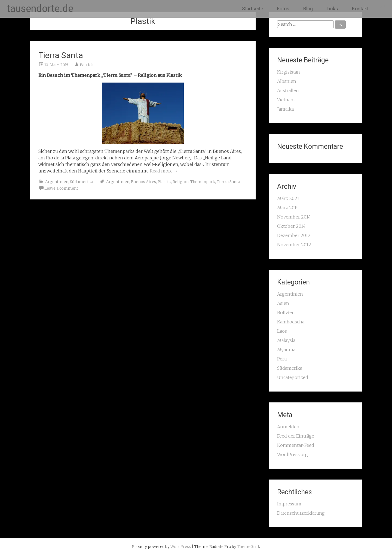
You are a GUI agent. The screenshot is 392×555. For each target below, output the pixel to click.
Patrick (87, 65)
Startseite (253, 9)
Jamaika (285, 109)
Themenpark (203, 182)
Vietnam (286, 100)
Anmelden (288, 427)
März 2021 (288, 198)
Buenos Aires (143, 182)
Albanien (287, 81)
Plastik (164, 182)
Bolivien (286, 313)
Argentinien (57, 182)
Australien (288, 90)
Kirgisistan (289, 72)
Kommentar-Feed (296, 445)
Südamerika (82, 182)
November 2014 (294, 217)
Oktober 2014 (291, 226)
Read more (164, 171)
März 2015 (288, 208)
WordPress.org (293, 454)
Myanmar (287, 350)
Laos (282, 331)
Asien (283, 303)
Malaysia (286, 340)
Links (332, 9)
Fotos (283, 9)
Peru (282, 359)
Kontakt (360, 9)
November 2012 (294, 245)
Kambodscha (291, 322)
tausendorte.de (40, 9)
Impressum (289, 504)
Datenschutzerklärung (301, 513)
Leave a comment (61, 188)
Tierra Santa (61, 55)
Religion (181, 182)
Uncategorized (293, 377)
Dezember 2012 (294, 235)
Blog (308, 9)
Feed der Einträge (296, 436)
